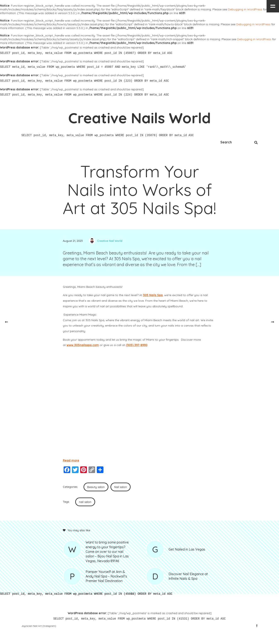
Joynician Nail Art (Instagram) (39, 626)
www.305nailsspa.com (83, 345)
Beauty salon (96, 487)
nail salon (85, 502)
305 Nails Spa (153, 295)
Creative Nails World (139, 118)
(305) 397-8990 (137, 345)
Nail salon (121, 487)
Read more (71, 460)
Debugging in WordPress (245, 9)
